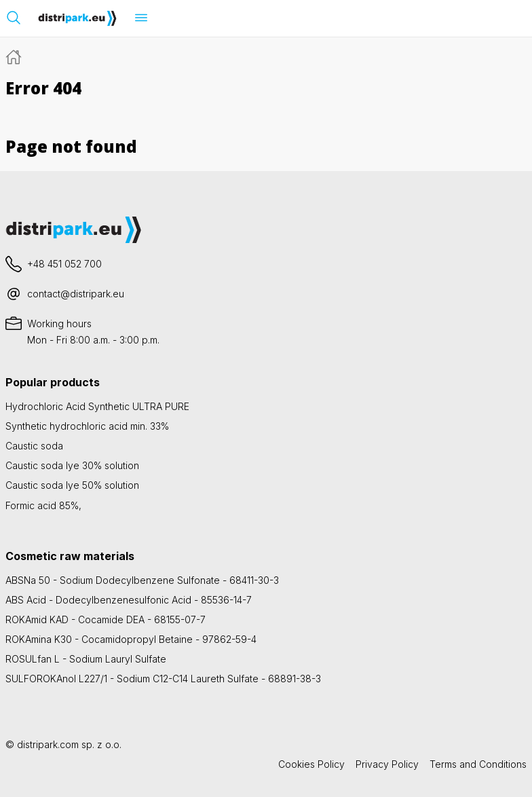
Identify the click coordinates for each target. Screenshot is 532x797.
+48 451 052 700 (64, 264)
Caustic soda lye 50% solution (72, 485)
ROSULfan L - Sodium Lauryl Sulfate (86, 659)
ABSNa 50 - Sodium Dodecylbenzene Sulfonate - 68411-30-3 (142, 580)
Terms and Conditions (478, 764)
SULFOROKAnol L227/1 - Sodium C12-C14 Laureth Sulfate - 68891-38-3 (163, 679)
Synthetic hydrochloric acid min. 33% (87, 426)
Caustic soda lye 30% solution (72, 465)
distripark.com (48, 744)
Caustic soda (34, 446)
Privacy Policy (387, 764)
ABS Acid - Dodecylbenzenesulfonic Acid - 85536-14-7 (129, 600)
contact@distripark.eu (76, 294)
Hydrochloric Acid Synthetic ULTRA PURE (97, 406)
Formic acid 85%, (43, 505)
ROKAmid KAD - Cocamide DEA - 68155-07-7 (106, 619)
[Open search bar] (14, 18)
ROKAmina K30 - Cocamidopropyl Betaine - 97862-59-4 (131, 639)
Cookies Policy (311, 764)
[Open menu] (141, 18)
